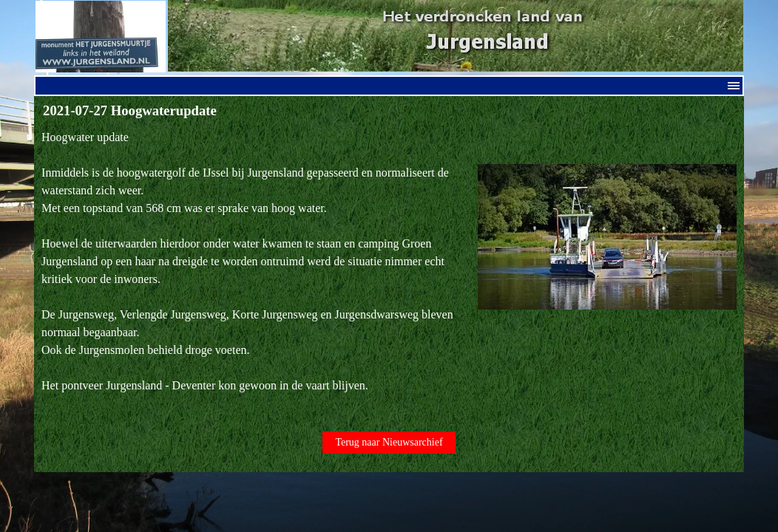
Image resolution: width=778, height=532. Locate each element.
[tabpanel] (389, 270)
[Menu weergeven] (734, 86)
